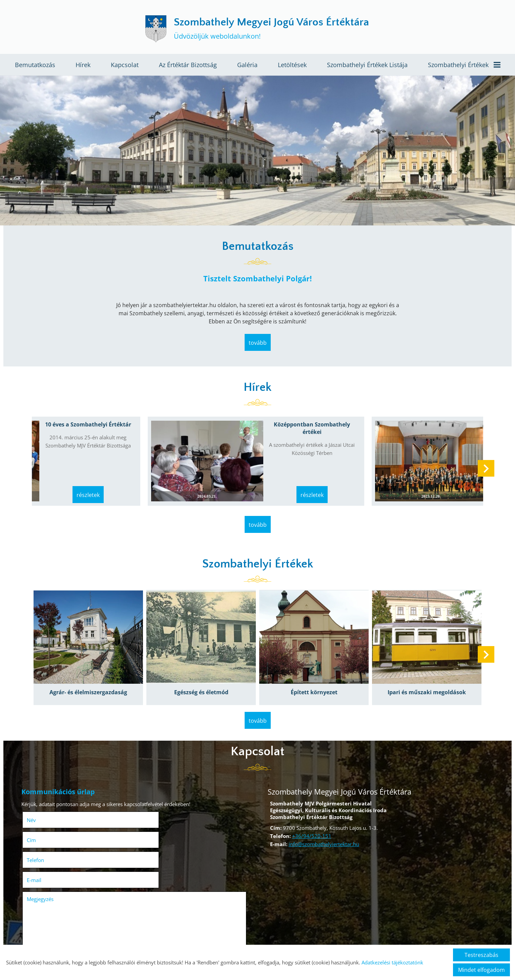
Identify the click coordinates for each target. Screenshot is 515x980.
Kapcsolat (125, 67)
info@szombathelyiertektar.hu (322, 831)
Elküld (35, 941)
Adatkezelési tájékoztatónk (392, 962)
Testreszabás (481, 955)
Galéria (247, 67)
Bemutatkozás (35, 67)
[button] (483, 469)
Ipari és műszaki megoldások (422, 682)
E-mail (158, 826)
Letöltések (292, 67)
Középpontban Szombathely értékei (307, 432)
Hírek (83, 67)
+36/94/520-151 (309, 823)
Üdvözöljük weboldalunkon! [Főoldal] (272, 30)
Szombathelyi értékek (464, 67)
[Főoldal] (150, 30)
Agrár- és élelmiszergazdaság (93, 682)
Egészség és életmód (203, 682)
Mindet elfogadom (481, 970)
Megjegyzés (43, 845)
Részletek (89, 489)
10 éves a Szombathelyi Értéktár (89, 428)
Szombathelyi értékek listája (367, 67)
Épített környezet (312, 682)
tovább (258, 346)
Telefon (47, 826)
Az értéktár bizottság (188, 67)
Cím (146, 806)
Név (43, 806)
